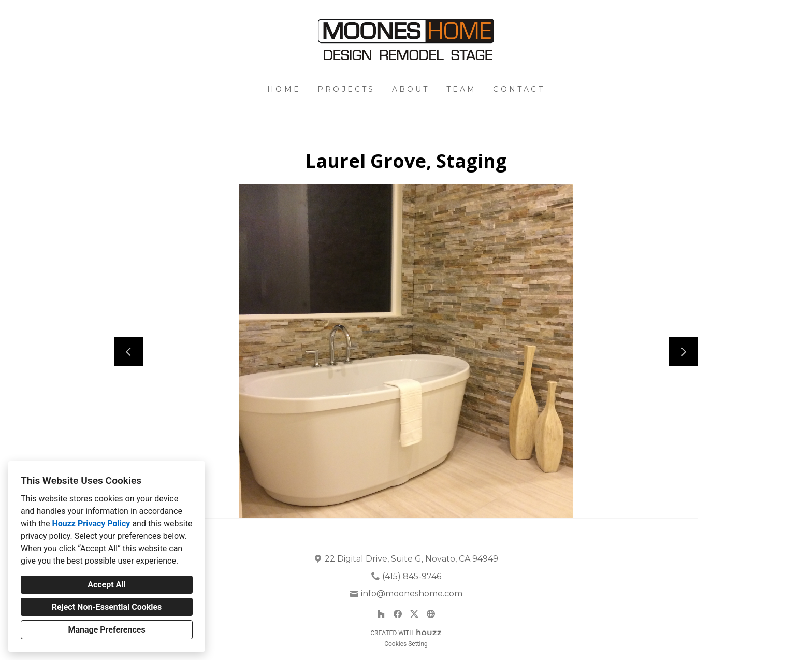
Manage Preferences (106, 630)
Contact (519, 89)
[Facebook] (398, 614)
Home (284, 89)
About (411, 89)
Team (462, 89)
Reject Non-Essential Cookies (107, 607)
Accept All (107, 585)
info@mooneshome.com (412, 593)
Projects (346, 89)
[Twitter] (414, 614)
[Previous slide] (128, 352)
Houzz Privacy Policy (91, 523)
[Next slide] (684, 352)
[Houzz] (381, 614)
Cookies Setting (406, 644)
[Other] (431, 614)
